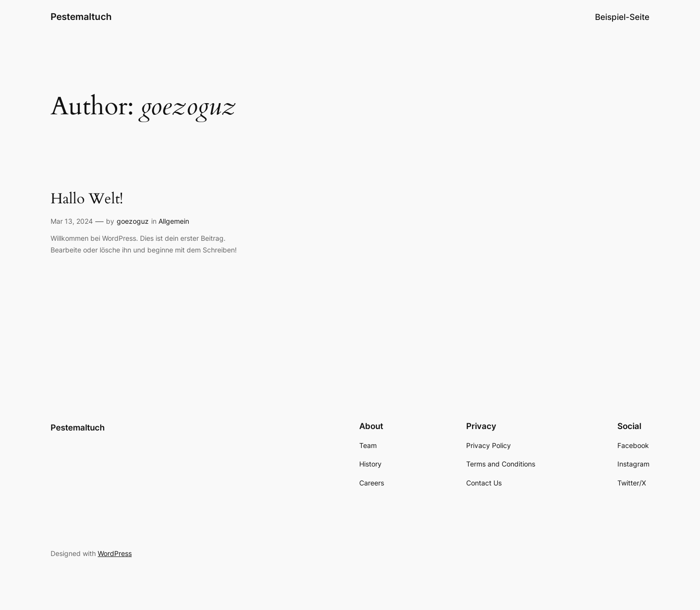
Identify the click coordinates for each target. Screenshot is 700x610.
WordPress (115, 553)
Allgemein (174, 221)
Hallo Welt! (87, 199)
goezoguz (133, 221)
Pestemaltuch (81, 17)
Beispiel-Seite (622, 17)
